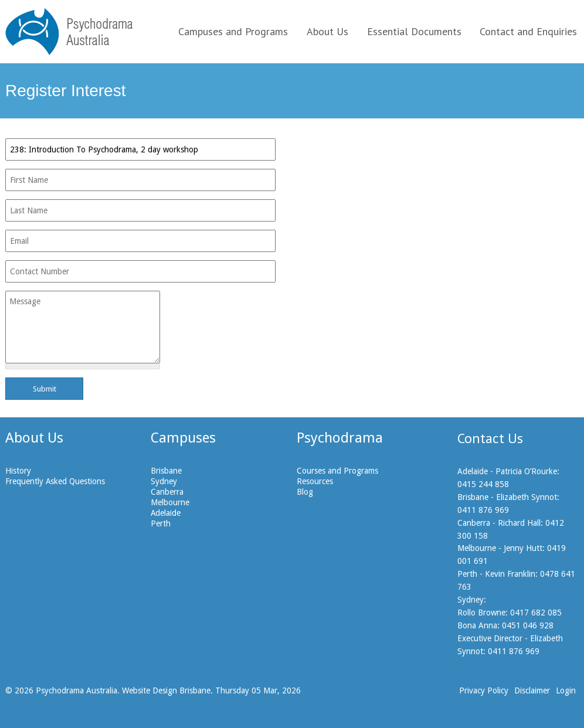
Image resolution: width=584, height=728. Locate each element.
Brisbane (166, 471)
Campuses (183, 438)
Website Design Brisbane (166, 690)
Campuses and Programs (233, 31)
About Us (327, 31)
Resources (315, 481)
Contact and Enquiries (528, 31)
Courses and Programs (337, 471)
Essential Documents (414, 31)
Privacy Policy (484, 690)
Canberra (167, 492)
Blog (305, 492)
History (18, 471)
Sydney (164, 481)
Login (566, 690)
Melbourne (170, 502)
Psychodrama (340, 438)
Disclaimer (532, 690)
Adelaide (166, 513)
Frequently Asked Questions (55, 481)
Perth (161, 523)
